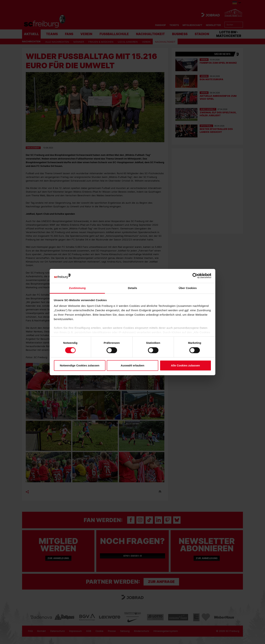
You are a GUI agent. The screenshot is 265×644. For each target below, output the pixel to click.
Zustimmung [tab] (77, 288)
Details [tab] (132, 288)
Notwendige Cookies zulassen (80, 365)
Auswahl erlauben (132, 365)
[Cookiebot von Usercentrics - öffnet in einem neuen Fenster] (195, 276)
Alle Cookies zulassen (185, 365)
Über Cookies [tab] (188, 288)
